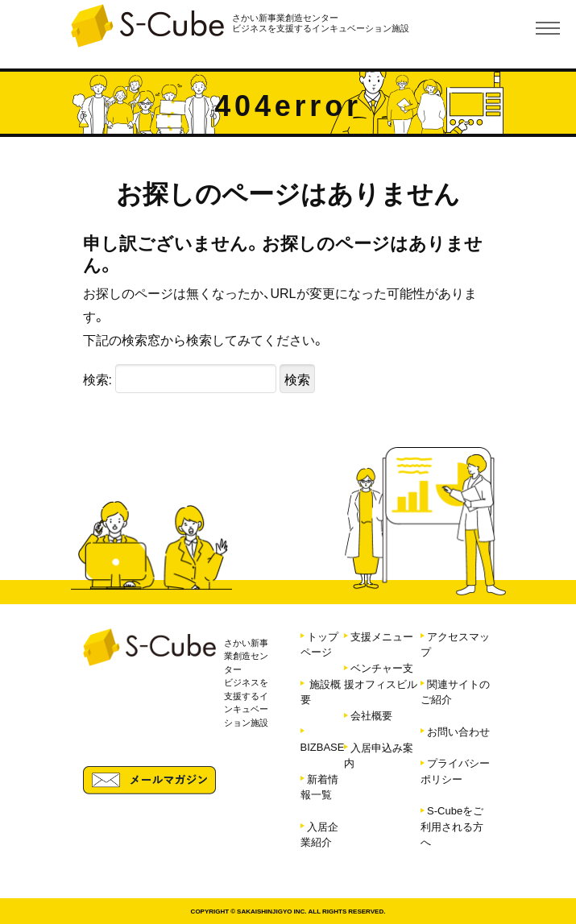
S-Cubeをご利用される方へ (452, 826)
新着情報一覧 (319, 787)
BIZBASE (323, 746)
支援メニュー (382, 636)
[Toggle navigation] (548, 28)
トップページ (319, 644)
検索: (97, 379)
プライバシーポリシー (455, 771)
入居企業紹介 (319, 834)
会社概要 (371, 715)
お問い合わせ (458, 731)
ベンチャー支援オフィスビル (381, 675)
